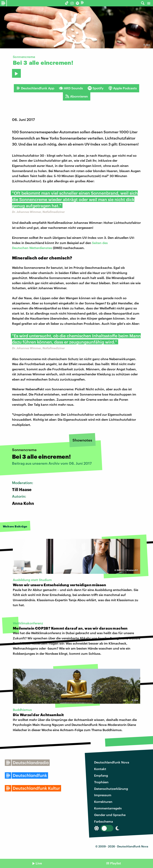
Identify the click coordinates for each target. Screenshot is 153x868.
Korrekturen (103, 802)
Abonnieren (77, 96)
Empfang (101, 775)
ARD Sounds (71, 88)
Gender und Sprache (110, 815)
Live (39, 863)
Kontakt (100, 769)
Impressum (103, 795)
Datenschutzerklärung (111, 789)
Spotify (96, 88)
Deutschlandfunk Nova (112, 762)
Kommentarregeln (108, 808)
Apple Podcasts (123, 88)
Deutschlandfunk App (35, 88)
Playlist (116, 863)
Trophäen (101, 782)
